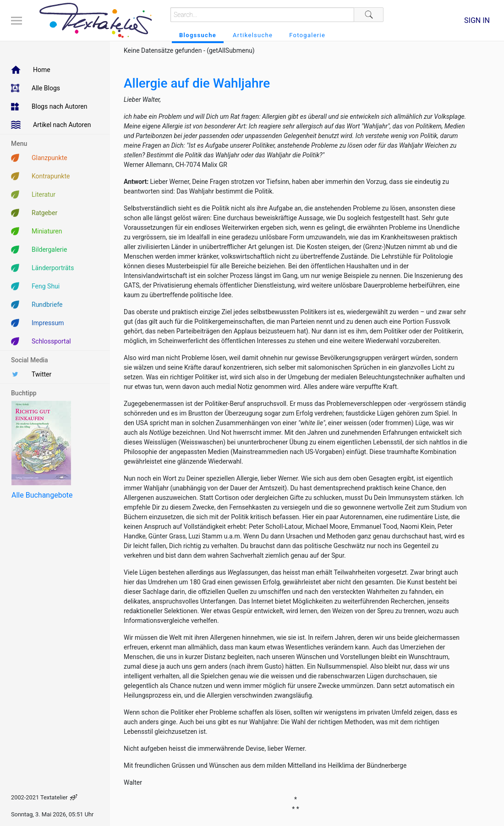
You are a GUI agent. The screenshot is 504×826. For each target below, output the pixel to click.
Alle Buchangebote (42, 495)
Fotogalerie (307, 35)
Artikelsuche (253, 35)
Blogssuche (198, 35)
